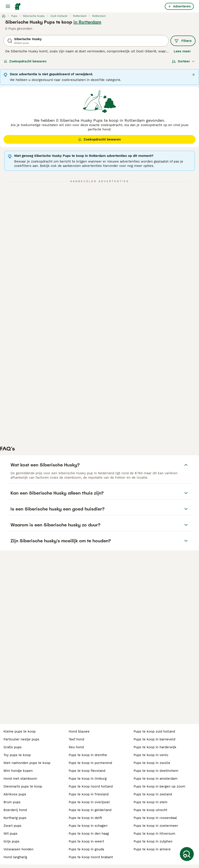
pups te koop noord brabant (91, 857)
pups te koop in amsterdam (156, 779)
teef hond (76, 739)
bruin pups (12, 802)
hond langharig (15, 857)
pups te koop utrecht (150, 810)
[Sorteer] (183, 61)
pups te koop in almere (152, 849)
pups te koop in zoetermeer (156, 826)
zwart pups (12, 826)
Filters (183, 41)
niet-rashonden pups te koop (27, 763)
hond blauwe (79, 731)
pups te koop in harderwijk (155, 747)
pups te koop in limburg (88, 779)
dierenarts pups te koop (23, 786)
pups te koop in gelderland (90, 810)
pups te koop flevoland (87, 771)
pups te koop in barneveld (154, 739)
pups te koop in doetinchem (156, 771)
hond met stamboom (20, 779)
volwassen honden (18, 849)
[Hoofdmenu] (8, 6)
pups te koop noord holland (91, 786)
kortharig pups (15, 818)
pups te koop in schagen (88, 826)
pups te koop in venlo (151, 755)
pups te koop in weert (86, 841)
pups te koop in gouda (86, 849)
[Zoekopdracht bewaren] (187, 854)
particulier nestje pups (21, 739)
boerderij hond (15, 810)
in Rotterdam (87, 22)
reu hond (76, 747)
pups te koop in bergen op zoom (159, 786)
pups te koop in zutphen (153, 841)
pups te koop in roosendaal (155, 818)
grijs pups (11, 841)
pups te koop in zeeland (153, 794)
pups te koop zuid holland (154, 731)
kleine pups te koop (20, 731)
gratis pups (13, 747)
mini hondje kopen (18, 771)
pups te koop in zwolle (152, 763)
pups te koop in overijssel (89, 802)
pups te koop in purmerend (90, 763)
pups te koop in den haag (89, 834)
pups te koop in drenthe (88, 755)
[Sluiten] (194, 75)
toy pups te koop (17, 755)
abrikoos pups (15, 794)
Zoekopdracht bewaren (25, 61)
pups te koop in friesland (89, 794)
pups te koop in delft (85, 818)
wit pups (10, 834)
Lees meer (182, 51)
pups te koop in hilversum (154, 834)
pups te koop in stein (151, 802)
